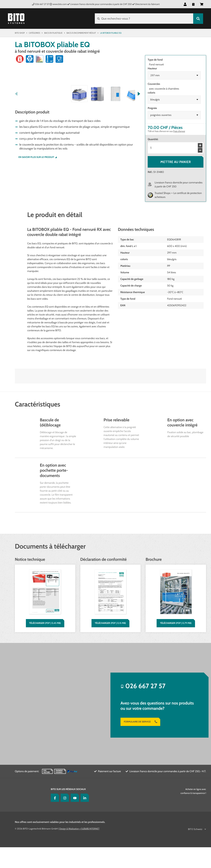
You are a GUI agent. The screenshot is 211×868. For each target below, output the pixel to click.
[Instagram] (64, 818)
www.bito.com (58, 4)
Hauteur (152, 68)
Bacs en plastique (53, 33)
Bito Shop (20, 33)
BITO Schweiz (195, 850)
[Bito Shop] (16, 19)
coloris (151, 93)
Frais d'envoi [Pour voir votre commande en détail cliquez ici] (179, 131)
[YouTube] (74, 818)
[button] (185, 4)
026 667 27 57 (41, 4)
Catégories (34, 33)
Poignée (152, 108)
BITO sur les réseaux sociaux (68, 810)
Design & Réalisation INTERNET (79, 849)
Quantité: (153, 139)
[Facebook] (54, 818)
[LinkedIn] (84, 818)
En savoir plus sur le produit (36, 219)
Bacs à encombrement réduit (81, 33)
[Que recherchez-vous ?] (144, 19)
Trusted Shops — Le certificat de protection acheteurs (178, 195)
